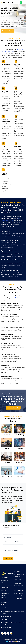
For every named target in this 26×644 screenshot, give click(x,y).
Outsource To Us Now (13, 408)
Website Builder (18, 596)
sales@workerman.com (8, 630)
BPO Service (17, 577)
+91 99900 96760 (6, 616)
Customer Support (19, 574)
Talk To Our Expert (7, 32)
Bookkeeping (18, 583)
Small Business (5, 600)
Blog (3, 583)
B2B (2, 605)
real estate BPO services (17, 298)
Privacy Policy (5, 587)
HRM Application (18, 598)
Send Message (8, 558)
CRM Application (18, 594)
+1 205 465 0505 (6, 627)
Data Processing (18, 586)
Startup (3, 598)
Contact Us (4, 580)
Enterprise (4, 602)
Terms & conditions (6, 585)
